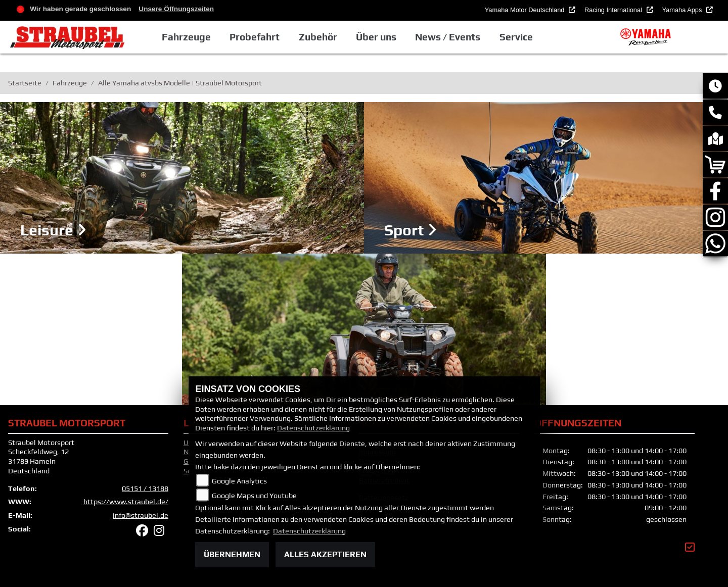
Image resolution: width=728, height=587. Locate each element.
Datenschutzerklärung (313, 428)
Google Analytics (239, 481)
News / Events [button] (448, 37)
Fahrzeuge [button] (186, 37)
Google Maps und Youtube (254, 496)
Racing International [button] (614, 10)
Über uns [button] (376, 37)
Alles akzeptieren (325, 554)
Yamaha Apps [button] (683, 10)
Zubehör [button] (318, 37)
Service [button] (516, 37)
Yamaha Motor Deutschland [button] (526, 10)
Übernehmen (232, 554)
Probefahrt (255, 37)
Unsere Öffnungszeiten (176, 9)
